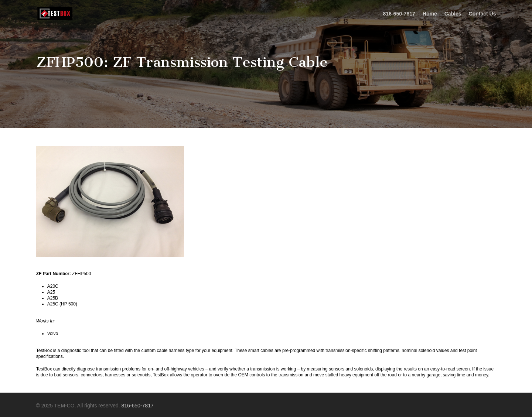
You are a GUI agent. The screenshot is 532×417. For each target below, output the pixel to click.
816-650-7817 (138, 406)
